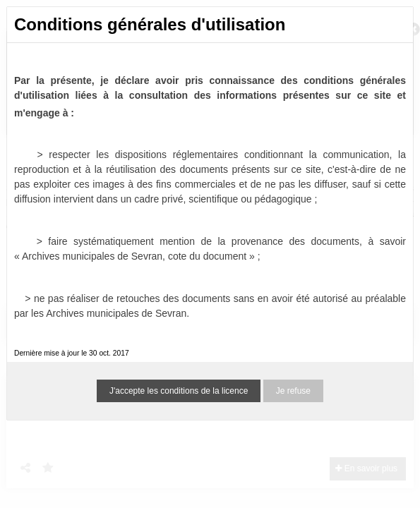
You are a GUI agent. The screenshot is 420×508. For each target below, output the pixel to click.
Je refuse (293, 391)
